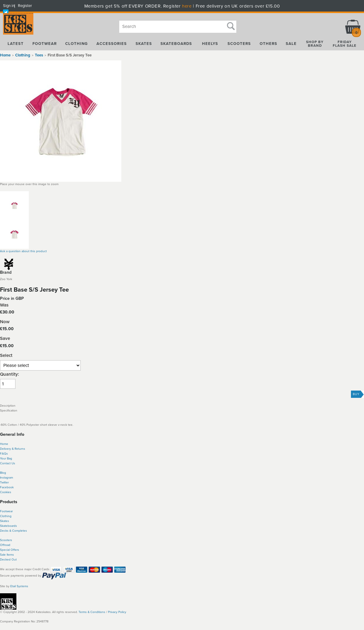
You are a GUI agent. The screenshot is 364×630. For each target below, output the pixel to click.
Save (5, 339)
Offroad (5, 545)
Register (25, 6)
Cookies (6, 492)
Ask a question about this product (23, 251)
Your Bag (6, 459)
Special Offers (10, 550)
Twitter (4, 483)
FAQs (4, 454)
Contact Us (8, 463)
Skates (5, 521)
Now (5, 322)
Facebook (7, 487)
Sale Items (7, 555)
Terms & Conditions (92, 612)
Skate (4, 526)
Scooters (6, 540)
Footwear (6, 511)
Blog (3, 473)
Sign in (9, 6)
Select (6, 356)
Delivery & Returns (13, 449)
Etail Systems (19, 586)
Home (5, 55)
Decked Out (8, 560)
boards (12, 526)
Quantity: (10, 374)
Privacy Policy (117, 612)
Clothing (6, 516)
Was (4, 305)
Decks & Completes (13, 531)
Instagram (7, 478)
